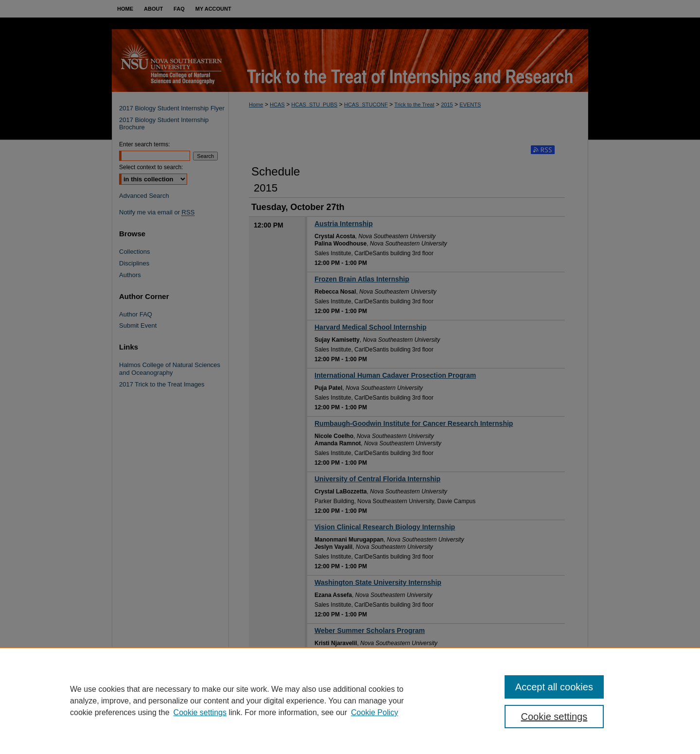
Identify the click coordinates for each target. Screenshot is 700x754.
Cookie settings (200, 712)
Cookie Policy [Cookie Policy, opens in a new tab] (375, 712)
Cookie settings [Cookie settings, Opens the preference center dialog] (554, 717)
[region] (350, 701)
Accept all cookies (554, 687)
